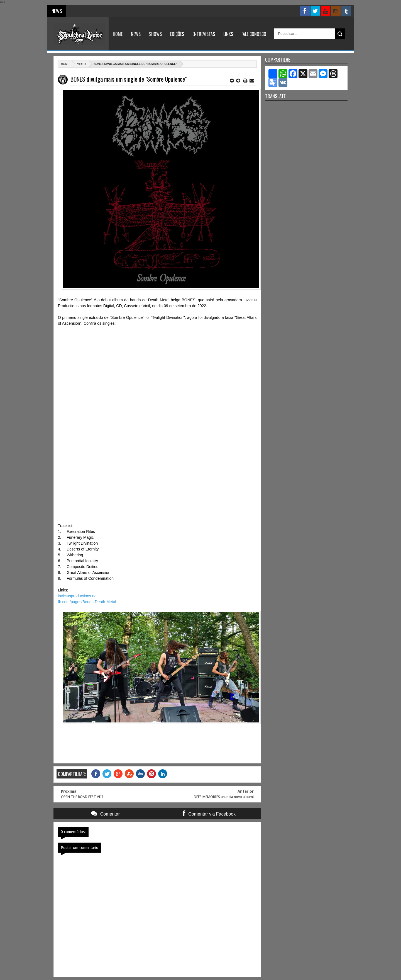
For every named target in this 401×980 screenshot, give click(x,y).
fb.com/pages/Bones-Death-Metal (87, 602)
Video (81, 64)
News (136, 34)
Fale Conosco (254, 34)
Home (118, 34)
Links (228, 34)
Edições (177, 34)
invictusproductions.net (78, 596)
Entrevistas (204, 34)
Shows (155, 34)
